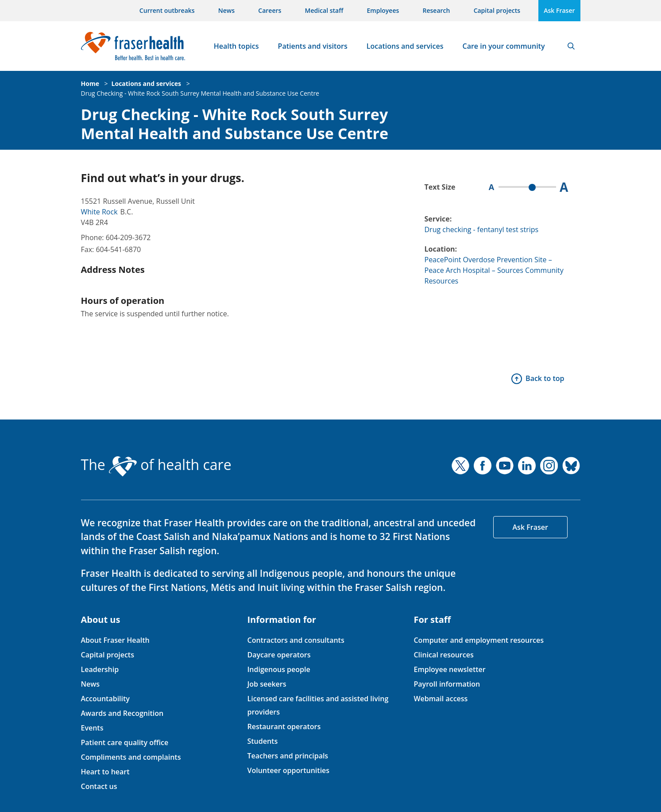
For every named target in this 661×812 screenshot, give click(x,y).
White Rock (99, 212)
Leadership (100, 669)
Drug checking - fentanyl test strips (482, 229)
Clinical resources (443, 655)
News (226, 10)
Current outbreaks (167, 10)
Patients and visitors (313, 46)
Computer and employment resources (479, 640)
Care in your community (504, 46)
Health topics (236, 46)
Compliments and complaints (131, 757)
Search (571, 46)
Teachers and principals (288, 756)
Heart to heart (105, 772)
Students (262, 741)
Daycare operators (279, 655)
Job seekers (267, 684)
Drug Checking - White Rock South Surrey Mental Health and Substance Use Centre (200, 93)
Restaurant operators (284, 727)
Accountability (105, 699)
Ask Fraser (559, 10)
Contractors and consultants (296, 640)
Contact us (99, 786)
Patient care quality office (125, 742)
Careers (270, 10)
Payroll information (447, 684)
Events (92, 728)
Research (437, 10)
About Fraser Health (115, 640)
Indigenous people (278, 669)
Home (90, 84)
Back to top (545, 378)
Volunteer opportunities (288, 770)
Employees (383, 10)
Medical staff (324, 10)
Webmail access (441, 699)
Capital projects (497, 10)
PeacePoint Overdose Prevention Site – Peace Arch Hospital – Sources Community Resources (494, 270)
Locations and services (405, 46)
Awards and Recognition (122, 713)
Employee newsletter (449, 669)
